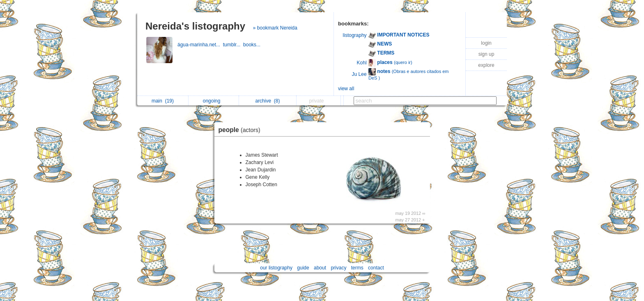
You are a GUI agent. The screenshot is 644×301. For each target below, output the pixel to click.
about (320, 268)
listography (355, 35)
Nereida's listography (195, 26)
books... (252, 45)
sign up (486, 54)
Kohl (362, 63)
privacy (338, 268)
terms (357, 268)
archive (267, 101)
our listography (276, 268)
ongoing (214, 101)
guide (303, 268)
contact (376, 268)
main (163, 101)
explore (486, 65)
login (486, 43)
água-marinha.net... (200, 45)
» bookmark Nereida (275, 28)
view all (346, 89)
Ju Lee (359, 74)
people (241, 130)
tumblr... (233, 45)
